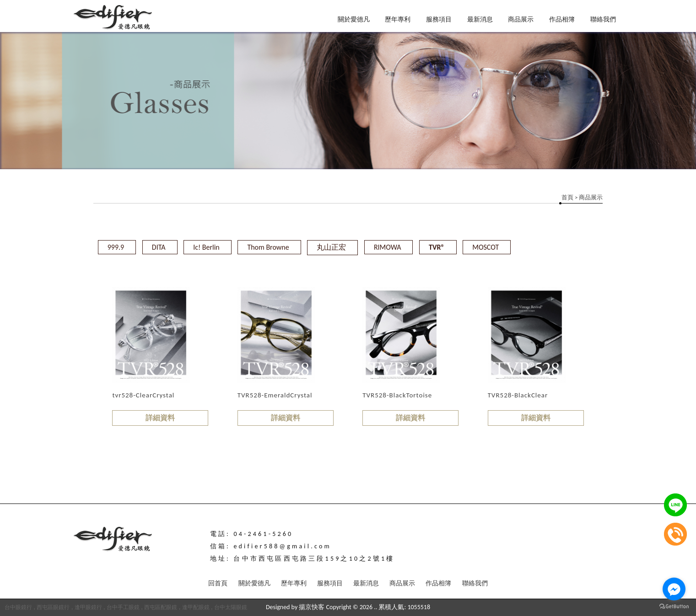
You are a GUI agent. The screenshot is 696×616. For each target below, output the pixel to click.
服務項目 (439, 19)
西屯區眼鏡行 (53, 607)
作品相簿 (562, 19)
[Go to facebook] (674, 589)
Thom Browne (268, 247)
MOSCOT (486, 247)
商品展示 (521, 19)
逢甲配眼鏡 (196, 607)
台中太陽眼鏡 (231, 607)
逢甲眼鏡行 (88, 607)
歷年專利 (398, 19)
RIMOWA (388, 247)
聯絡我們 (603, 19)
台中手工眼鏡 (123, 607)
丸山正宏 (331, 247)
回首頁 (218, 583)
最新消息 (480, 19)
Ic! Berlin (206, 247)
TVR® (437, 247)
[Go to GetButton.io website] (674, 607)
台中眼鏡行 (18, 607)
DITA (159, 247)
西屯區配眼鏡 (161, 607)
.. (375, 607)
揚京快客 (312, 607)
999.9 (116, 247)
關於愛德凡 (354, 19)
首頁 (567, 197)
